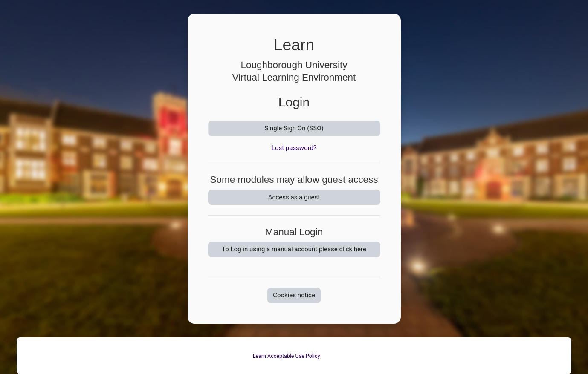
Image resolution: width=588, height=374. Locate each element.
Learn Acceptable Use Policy (287, 356)
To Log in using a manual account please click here (294, 249)
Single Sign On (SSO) (294, 128)
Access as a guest (294, 197)
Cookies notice (294, 295)
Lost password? (294, 148)
